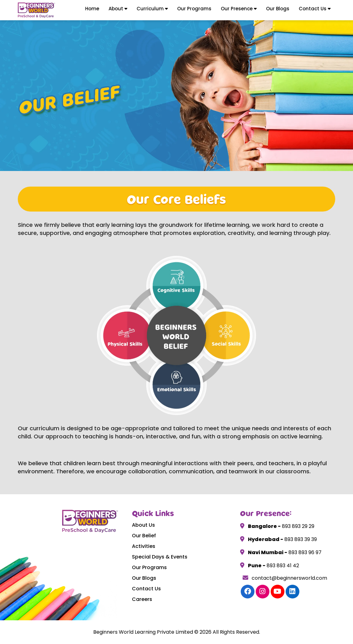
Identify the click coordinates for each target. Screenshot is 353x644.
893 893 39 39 (300, 539)
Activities (144, 546)
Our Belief (144, 536)
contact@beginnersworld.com (285, 578)
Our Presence (239, 9)
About (118, 9)
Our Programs (194, 9)
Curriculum (152, 9)
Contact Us (315, 9)
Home (92, 9)
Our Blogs (278, 9)
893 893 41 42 (282, 566)
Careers (142, 599)
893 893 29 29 (297, 526)
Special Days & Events (160, 557)
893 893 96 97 (304, 552)
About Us (143, 525)
